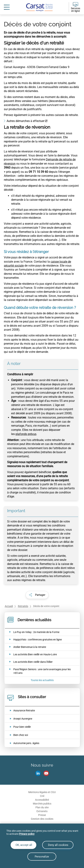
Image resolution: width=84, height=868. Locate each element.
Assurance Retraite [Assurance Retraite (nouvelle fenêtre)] (24, 710)
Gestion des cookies (42, 819)
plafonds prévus (26, 434)
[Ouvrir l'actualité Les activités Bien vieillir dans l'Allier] (29, 662)
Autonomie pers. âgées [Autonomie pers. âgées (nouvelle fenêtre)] (26, 743)
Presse (42, 815)
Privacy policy (27, 834)
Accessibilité (42, 800)
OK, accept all (23, 845)
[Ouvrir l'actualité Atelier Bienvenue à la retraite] (25, 647)
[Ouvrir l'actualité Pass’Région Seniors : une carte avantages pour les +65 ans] (40, 671)
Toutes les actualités (42, 680)
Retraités (23, 606)
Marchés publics (42, 804)
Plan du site (42, 807)
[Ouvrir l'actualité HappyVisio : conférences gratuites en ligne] (33, 640)
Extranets (42, 811)
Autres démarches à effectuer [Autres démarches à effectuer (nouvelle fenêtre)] (25, 121)
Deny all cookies (58, 845)
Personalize (42, 857)
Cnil (42, 796)
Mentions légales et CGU (42, 792)
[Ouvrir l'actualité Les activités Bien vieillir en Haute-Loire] (31, 654)
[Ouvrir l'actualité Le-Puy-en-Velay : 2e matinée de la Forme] (32, 632)
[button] (37, 595)
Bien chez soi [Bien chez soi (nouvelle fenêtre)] (21, 735)
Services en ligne (76, 10)
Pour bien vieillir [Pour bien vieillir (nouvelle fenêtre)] (22, 727)
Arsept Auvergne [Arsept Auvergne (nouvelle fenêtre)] (23, 719)
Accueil (9, 606)
